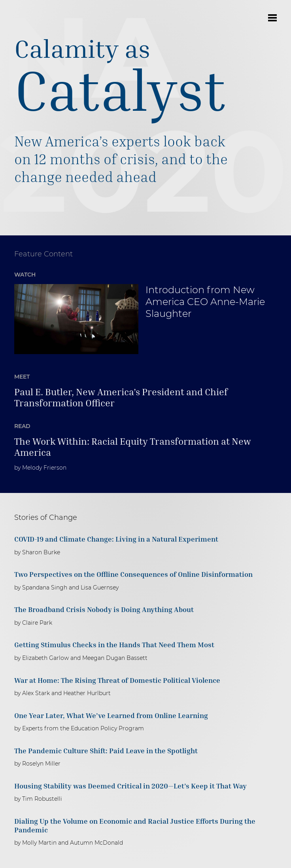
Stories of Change (46, 517)
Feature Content (43, 254)
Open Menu (272, 18)
